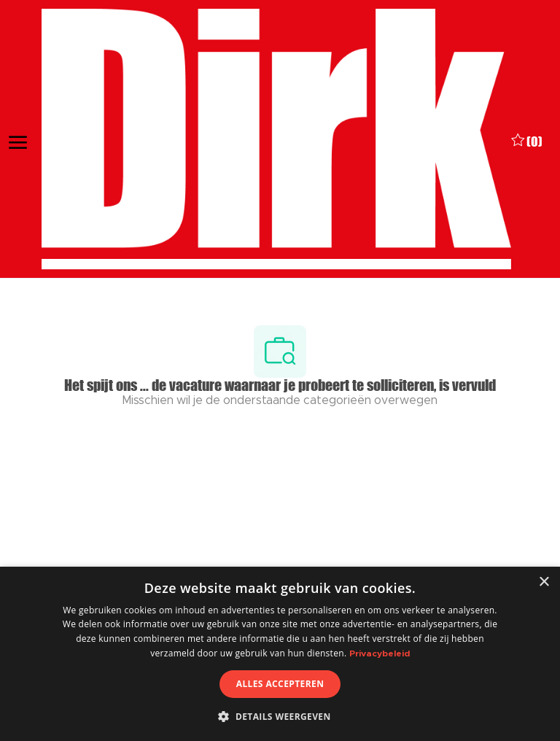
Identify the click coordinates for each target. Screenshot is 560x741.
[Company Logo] (276, 139)
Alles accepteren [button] (280, 684)
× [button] (544, 582)
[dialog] (280, 654)
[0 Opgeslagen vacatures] (527, 139)
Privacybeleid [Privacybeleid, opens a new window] (380, 653)
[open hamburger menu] (18, 139)
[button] (280, 716)
